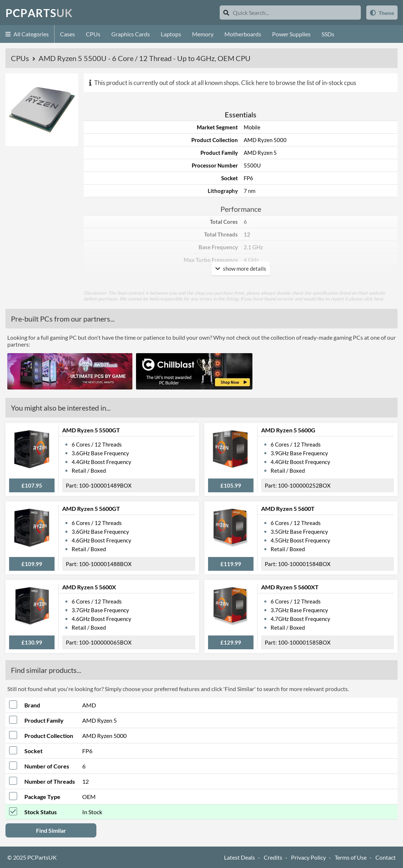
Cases (67, 34)
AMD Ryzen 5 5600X (89, 587)
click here (373, 299)
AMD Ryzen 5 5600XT (290, 587)
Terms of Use (351, 857)
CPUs (93, 34)
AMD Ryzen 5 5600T (288, 508)
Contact (386, 857)
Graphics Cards (131, 34)
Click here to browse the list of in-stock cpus (299, 83)
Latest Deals (240, 857)
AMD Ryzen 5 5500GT (91, 430)
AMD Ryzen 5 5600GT (91, 508)
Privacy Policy (308, 857)
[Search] (226, 13)
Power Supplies (291, 34)
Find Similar (51, 830)
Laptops (171, 34)
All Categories (27, 34)
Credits (273, 857)
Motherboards (243, 34)
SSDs (328, 34)
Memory (203, 34)
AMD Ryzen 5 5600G (288, 430)
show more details (241, 269)
